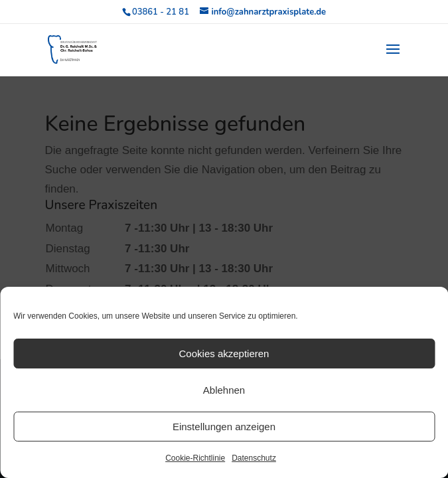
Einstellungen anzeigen (224, 427)
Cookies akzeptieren (224, 354)
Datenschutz (254, 458)
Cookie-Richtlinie (195, 458)
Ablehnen (224, 390)
